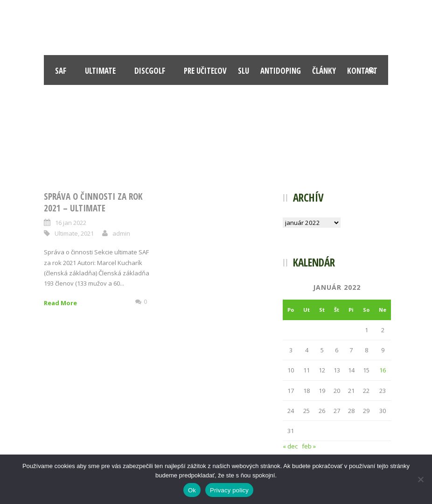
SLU (244, 71)
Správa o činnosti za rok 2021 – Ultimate (93, 202)
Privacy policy (229, 490)
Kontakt (362, 71)
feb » (309, 446)
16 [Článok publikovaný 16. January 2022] (383, 370)
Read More (60, 303)
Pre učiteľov (205, 71)
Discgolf (150, 71)
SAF (61, 71)
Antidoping (281, 71)
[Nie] (420, 479)
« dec (290, 446)
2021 (87, 233)
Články (324, 71)
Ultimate (100, 71)
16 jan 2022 (71, 223)
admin (121, 233)
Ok (192, 490)
